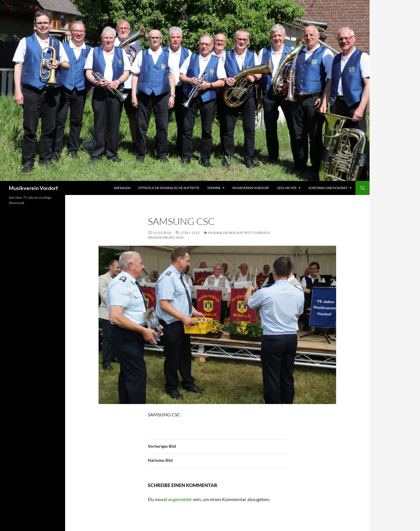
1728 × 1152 (190, 233)
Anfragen (122, 188)
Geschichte (287, 188)
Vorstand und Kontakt (328, 188)
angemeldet (180, 499)
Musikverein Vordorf (33, 188)
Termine (214, 188)
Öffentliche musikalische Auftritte (169, 188)
